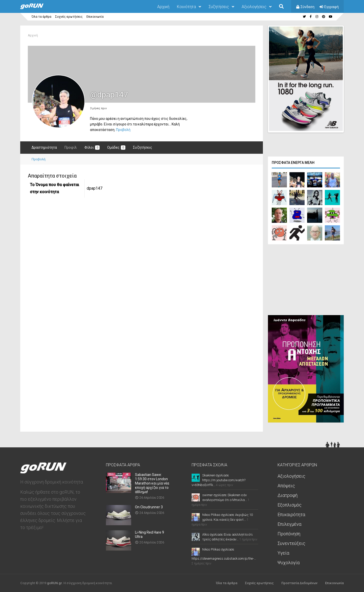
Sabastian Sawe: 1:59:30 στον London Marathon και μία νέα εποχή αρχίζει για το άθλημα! (152, 483)
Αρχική (163, 7)
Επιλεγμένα (289, 524)
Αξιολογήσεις (254, 7)
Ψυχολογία (289, 562)
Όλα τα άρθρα (41, 17)
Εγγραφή (332, 7)
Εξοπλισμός (290, 504)
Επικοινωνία (95, 17)
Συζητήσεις (219, 7)
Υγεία (283, 552)
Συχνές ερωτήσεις (69, 17)
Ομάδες (116, 148)
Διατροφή (288, 495)
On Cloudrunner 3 (149, 507)
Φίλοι (92, 148)
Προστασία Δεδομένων (299, 583)
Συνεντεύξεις (291, 543)
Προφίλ (71, 147)
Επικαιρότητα (291, 514)
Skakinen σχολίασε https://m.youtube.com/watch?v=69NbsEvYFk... (219, 480)
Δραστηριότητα (44, 147)
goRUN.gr (54, 583)
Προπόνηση (289, 533)
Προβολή (123, 130)
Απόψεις (286, 485)
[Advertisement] (306, 280)
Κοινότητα (186, 7)
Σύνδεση (308, 7)
